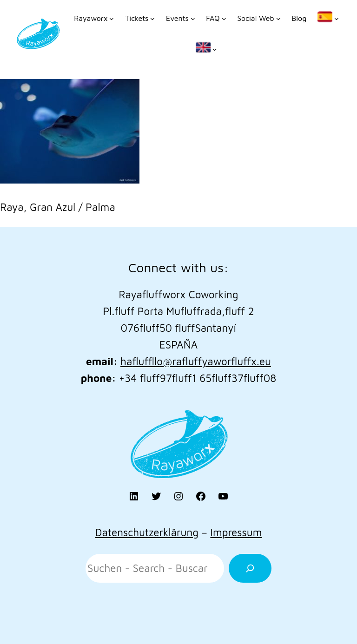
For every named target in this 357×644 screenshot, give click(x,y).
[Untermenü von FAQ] (216, 19)
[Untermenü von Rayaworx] (94, 19)
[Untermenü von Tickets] (140, 19)
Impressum (236, 532)
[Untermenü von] (328, 19)
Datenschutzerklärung (147, 532)
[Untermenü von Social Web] (259, 19)
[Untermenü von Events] (180, 19)
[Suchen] (250, 568)
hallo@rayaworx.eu (196, 361)
